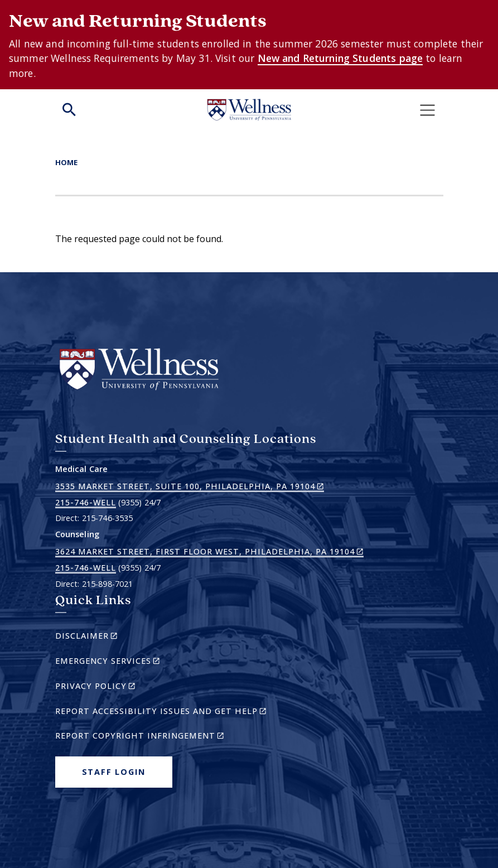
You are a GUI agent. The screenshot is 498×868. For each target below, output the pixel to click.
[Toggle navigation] (427, 110)
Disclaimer (106, 637)
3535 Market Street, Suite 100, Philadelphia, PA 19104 (190, 486)
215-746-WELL (86, 502)
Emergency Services (127, 662)
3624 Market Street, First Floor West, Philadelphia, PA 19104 (209, 552)
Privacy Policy (115, 688)
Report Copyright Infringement (159, 737)
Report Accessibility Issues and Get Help (165, 713)
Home (66, 162)
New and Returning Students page (340, 58)
